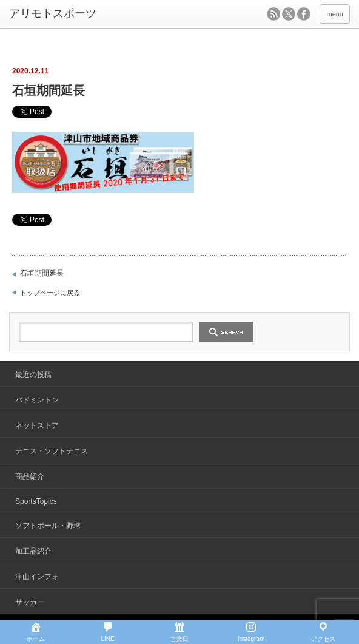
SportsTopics (36, 501)
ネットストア (37, 425)
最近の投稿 (33, 375)
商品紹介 (30, 476)
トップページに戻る (50, 293)
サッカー (30, 602)
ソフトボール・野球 (48, 526)
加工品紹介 (33, 551)
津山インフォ (37, 577)
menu (335, 14)
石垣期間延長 (42, 273)
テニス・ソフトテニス (52, 451)
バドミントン (37, 400)
